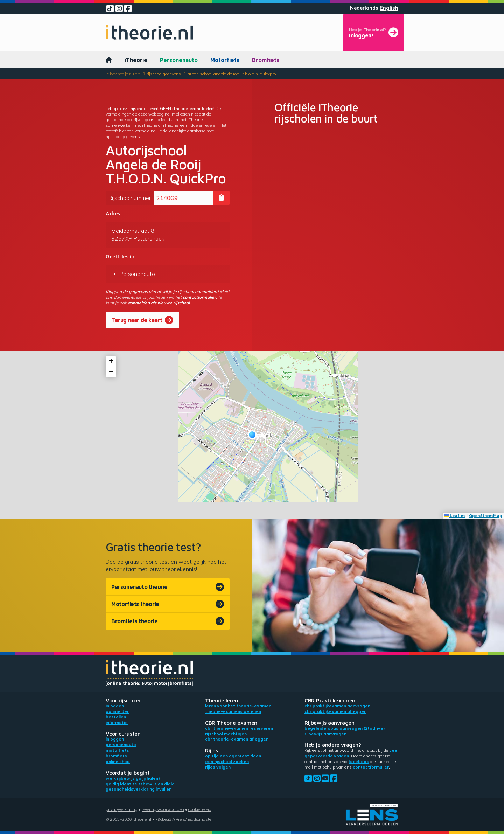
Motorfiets (225, 60)
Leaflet (455, 516)
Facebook (359, 761)
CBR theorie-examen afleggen (237, 739)
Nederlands (364, 8)
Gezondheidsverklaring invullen (139, 789)
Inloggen (115, 706)
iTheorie (136, 60)
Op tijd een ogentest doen (233, 756)
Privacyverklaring (122, 809)
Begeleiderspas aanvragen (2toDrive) (345, 728)
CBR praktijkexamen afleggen (335, 711)
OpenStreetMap (486, 516)
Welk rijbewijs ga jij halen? (133, 778)
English (389, 8)
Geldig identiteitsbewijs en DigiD (140, 784)
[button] (252, 435)
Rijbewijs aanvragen (325, 734)
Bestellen (116, 717)
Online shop (118, 761)
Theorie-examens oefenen (233, 711)
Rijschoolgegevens (164, 74)
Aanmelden (118, 711)
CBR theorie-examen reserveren (239, 728)
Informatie (117, 722)
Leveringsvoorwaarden (163, 809)
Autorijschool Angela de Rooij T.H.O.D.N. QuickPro (232, 74)
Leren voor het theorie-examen (238, 706)
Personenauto (179, 60)
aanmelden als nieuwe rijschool (159, 303)
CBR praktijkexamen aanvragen (337, 706)
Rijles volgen (218, 767)
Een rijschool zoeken (227, 761)
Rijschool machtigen (226, 734)
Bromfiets (266, 60)
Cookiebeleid (200, 809)
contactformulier (199, 297)
